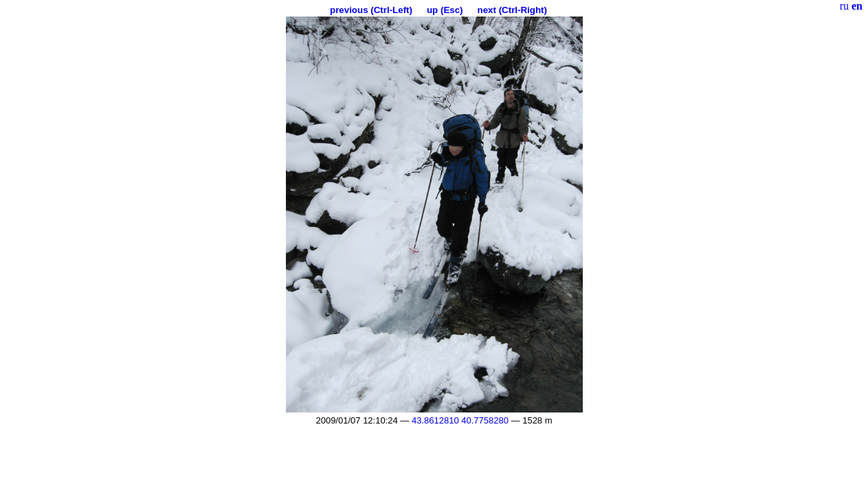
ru (844, 6)
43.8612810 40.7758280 (460, 420)
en (857, 6)
